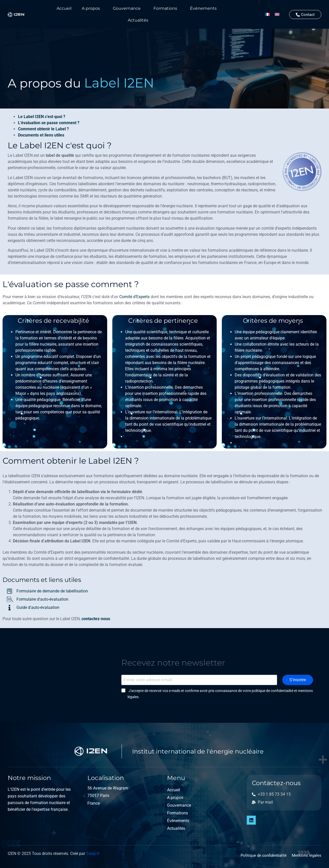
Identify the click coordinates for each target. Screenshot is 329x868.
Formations (165, 8)
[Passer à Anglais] (277, 14)
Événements (203, 8)
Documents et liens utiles (41, 135)
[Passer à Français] (267, 14)
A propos (91, 8)
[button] (92, 8)
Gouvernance (127, 8)
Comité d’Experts (134, 297)
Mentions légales (307, 855)
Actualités (138, 20)
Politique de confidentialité (264, 855)
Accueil (64, 8)
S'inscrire (298, 680)
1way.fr (93, 854)
